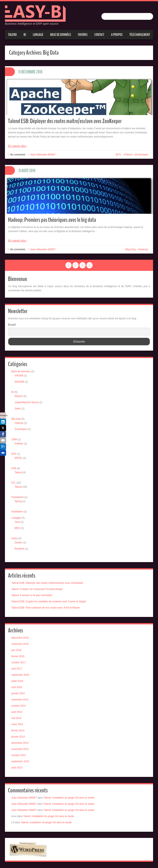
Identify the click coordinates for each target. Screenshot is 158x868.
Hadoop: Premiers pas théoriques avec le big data (52, 220)
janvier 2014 (18, 737)
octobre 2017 (19, 662)
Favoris (83, 35)
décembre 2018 (20, 638)
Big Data (131, 249)
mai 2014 (16, 718)
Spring (18, 501)
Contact (99, 35)
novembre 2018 (20, 644)
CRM (14, 439)
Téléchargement (140, 35)
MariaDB (19, 382)
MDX (17, 528)
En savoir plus (17, 146)
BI (25, 35)
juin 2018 (16, 650)
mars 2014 (17, 724)
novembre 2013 (20, 749)
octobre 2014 (19, 706)
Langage (38, 35)
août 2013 (17, 768)
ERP (14, 454)
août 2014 (17, 712)
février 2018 (18, 656)
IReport (19, 396)
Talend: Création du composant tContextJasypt (37, 589)
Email (12, 325)
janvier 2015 (18, 693)
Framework (17, 497)
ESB (14, 468)
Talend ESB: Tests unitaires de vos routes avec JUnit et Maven (46, 608)
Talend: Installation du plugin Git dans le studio (69, 798)
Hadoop (144, 249)
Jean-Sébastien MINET (43, 155)
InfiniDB (19, 376)
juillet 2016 (17, 681)
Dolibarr (19, 444)
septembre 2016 (20, 675)
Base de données (61, 35)
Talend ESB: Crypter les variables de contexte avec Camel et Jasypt (49, 601)
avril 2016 (17, 687)
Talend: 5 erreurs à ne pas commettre (32, 595)
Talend (12, 35)
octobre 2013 (19, 755)
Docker (19, 543)
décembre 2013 (20, 743)
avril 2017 (17, 669)
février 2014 (18, 731)
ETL (119, 155)
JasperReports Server (27, 402)
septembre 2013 (20, 761)
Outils (15, 538)
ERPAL (19, 458)
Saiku (18, 409)
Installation (17, 512)
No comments (18, 155)
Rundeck (19, 549)
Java (17, 522)
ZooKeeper (142, 155)
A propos (117, 35)
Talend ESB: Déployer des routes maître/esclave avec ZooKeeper (65, 121)
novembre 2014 (20, 700)
